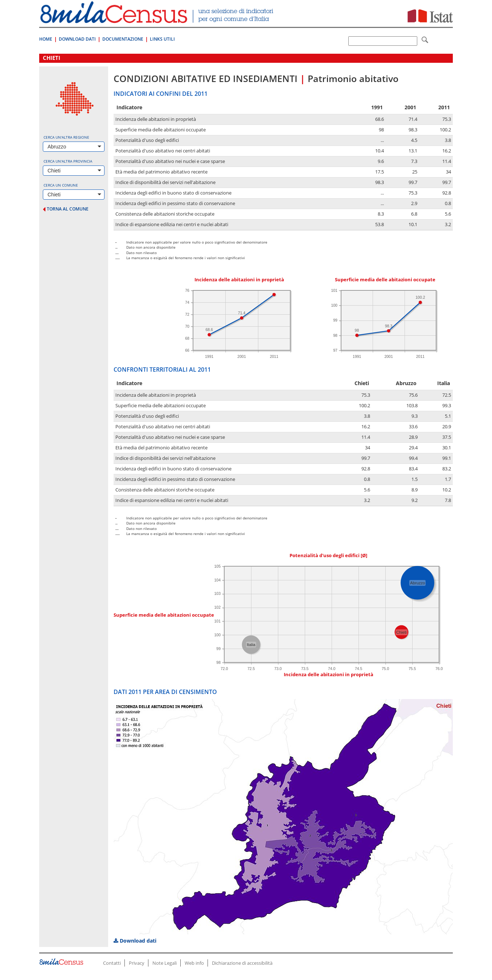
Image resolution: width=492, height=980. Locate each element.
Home (46, 39)
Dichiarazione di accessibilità (242, 963)
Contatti (112, 963)
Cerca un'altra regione (66, 137)
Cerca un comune (61, 185)
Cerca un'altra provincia (68, 161)
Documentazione (123, 39)
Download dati (135, 941)
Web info (194, 963)
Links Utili (162, 39)
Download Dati (77, 39)
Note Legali (165, 963)
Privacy (137, 963)
